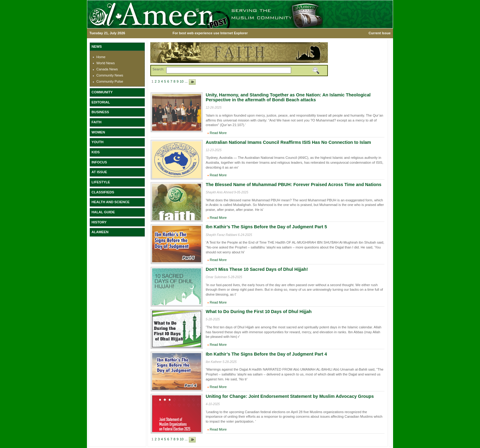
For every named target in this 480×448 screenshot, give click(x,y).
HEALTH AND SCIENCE (111, 202)
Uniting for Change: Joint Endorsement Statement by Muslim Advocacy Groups (290, 396)
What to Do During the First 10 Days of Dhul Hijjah (259, 312)
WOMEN (98, 132)
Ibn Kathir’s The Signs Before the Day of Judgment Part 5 (266, 227)
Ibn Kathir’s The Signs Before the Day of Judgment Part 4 (266, 354)
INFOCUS (99, 162)
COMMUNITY (102, 92)
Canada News (107, 69)
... (186, 81)
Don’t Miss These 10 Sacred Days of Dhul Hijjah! (257, 269)
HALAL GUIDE (103, 212)
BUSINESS (100, 112)
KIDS (96, 152)
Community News (110, 75)
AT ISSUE (99, 172)
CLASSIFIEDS (103, 192)
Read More (218, 133)
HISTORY (99, 222)
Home (101, 57)
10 (182, 81)
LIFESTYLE (101, 182)
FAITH (96, 122)
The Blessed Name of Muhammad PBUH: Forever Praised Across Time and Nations (294, 185)
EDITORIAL (101, 102)
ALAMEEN (100, 232)
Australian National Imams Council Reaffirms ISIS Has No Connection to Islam (288, 142)
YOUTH (97, 142)
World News (106, 63)
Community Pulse (110, 81)
